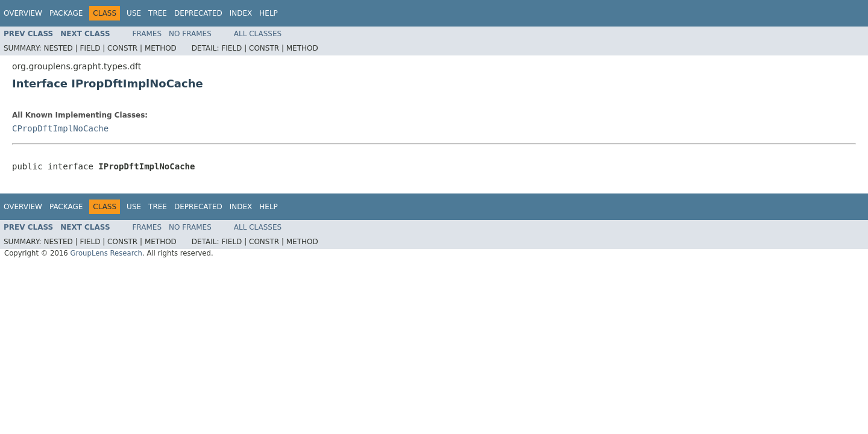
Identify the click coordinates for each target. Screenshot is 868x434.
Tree (158, 13)
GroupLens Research (106, 253)
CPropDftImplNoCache (60, 128)
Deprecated (198, 13)
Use (134, 13)
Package (66, 13)
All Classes (258, 34)
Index (241, 13)
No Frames (190, 34)
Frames (147, 34)
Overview (23, 13)
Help (269, 13)
